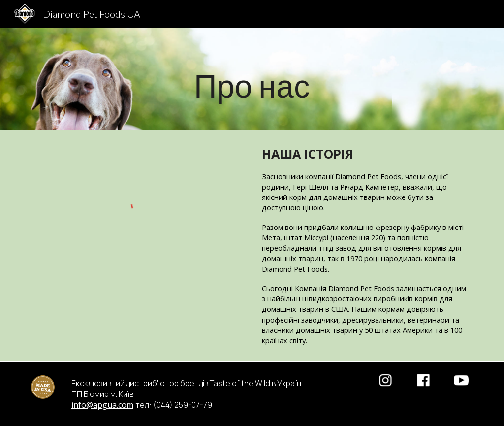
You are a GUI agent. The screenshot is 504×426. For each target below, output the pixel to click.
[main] (252, 79)
